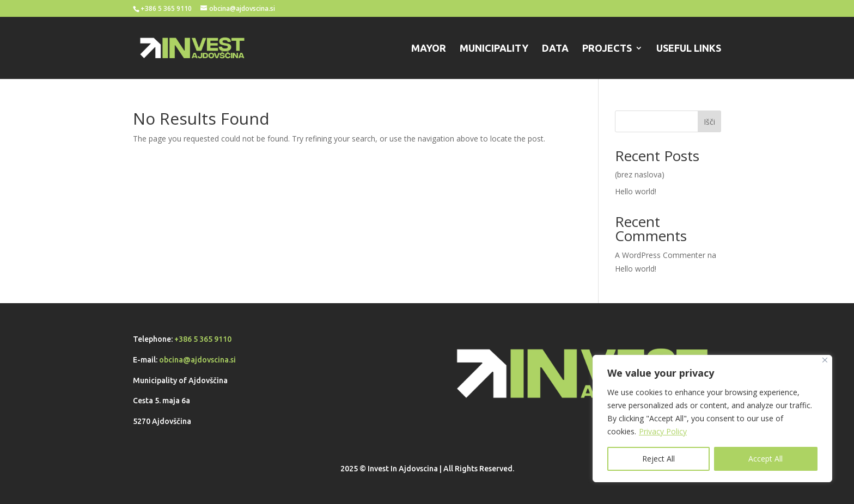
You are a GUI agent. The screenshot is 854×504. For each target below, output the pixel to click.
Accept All (765, 459)
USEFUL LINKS (689, 49)
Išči (709, 122)
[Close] (825, 360)
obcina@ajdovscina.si (197, 360)
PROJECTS (607, 49)
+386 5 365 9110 (203, 339)
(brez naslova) (640, 174)
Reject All (658, 459)
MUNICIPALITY (494, 49)
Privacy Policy (663, 431)
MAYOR (429, 49)
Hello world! (636, 191)
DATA (555, 49)
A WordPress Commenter (660, 255)
